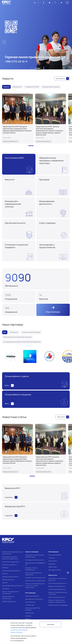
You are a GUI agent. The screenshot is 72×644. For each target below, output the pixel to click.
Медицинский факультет (57, 597)
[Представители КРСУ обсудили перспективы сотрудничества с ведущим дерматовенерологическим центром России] (17, 118)
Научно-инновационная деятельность (10, 593)
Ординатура (29, 613)
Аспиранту (52, 564)
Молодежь (6, 589)
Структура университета (11, 562)
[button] (31, 68)
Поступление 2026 (55, 555)
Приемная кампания (32, 596)
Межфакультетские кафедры (58, 605)
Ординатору (53, 567)
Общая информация (9, 601)
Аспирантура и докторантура (35, 578)
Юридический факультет (57, 586)
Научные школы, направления (35, 581)
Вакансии (5, 568)
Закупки (5, 583)
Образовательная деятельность (8, 597)
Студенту (52, 558)
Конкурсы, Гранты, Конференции (32, 569)
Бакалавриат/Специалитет (34, 599)
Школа (28, 619)
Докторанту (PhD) (55, 570)
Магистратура (30, 602)
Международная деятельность (13, 586)
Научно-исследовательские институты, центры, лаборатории (35, 586)
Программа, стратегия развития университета (10, 558)
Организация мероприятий (11, 571)
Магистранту (53, 561)
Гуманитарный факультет (57, 589)
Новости (5, 574)
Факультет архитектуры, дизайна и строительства (57, 601)
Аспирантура (30, 605)
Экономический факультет (57, 583)
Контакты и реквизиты (9, 565)
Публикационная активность (35, 560)
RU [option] (35, 3)
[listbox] (37, 3)
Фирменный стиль (8, 580)
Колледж (28, 616)
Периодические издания (10, 577)
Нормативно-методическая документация (35, 556)
